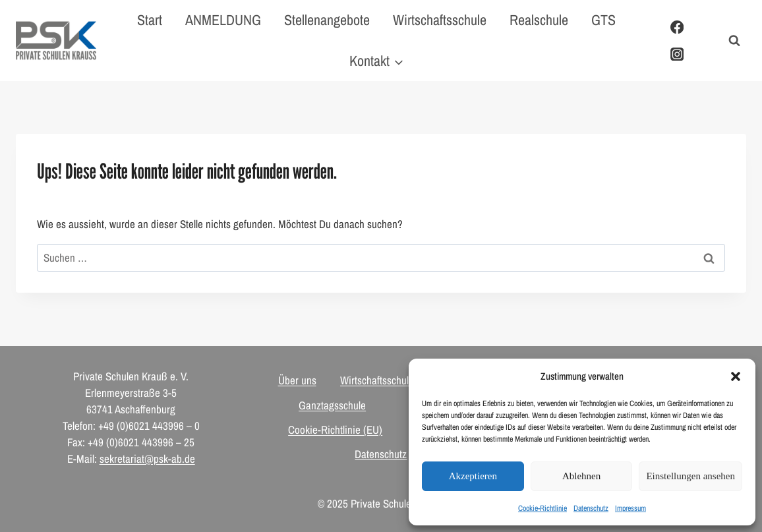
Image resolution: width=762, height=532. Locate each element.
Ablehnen (581, 476)
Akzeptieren (473, 476)
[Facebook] (677, 27)
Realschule (539, 20)
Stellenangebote (327, 20)
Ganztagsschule (332, 405)
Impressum (630, 508)
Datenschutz (591, 508)
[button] (736, 376)
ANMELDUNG (223, 20)
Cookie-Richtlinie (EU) (335, 429)
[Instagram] (677, 54)
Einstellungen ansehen (690, 476)
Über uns (297, 380)
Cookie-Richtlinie (542, 508)
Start (150, 20)
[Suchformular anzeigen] (734, 41)
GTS (603, 20)
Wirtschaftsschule (440, 20)
